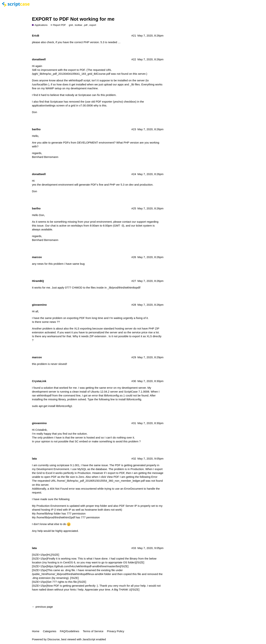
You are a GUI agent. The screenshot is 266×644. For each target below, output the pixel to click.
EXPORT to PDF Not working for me (73, 19)
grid (71, 25)
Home (36, 631)
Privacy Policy (116, 631)
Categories (50, 631)
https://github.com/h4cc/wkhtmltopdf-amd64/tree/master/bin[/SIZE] (88, 566)
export (93, 25)
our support (139, 222)
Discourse (53, 639)
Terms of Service (93, 631)
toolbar (79, 25)
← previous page (42, 607)
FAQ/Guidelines (70, 631)
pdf (86, 25)
